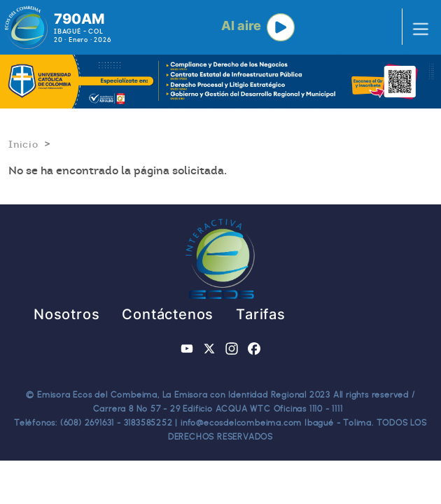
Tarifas (261, 314)
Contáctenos (168, 314)
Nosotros (66, 314)
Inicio (23, 144)
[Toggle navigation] (416, 27)
